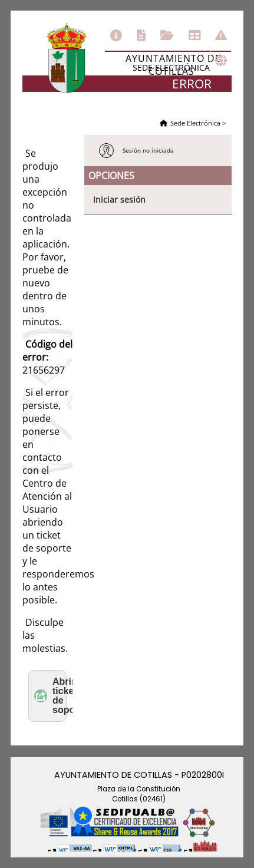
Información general (116, 35)
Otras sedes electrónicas (221, 61)
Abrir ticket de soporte (50, 696)
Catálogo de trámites (141, 35)
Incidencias (221, 35)
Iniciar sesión (119, 199)
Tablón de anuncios (194, 35)
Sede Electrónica (195, 123)
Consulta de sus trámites (167, 35)
